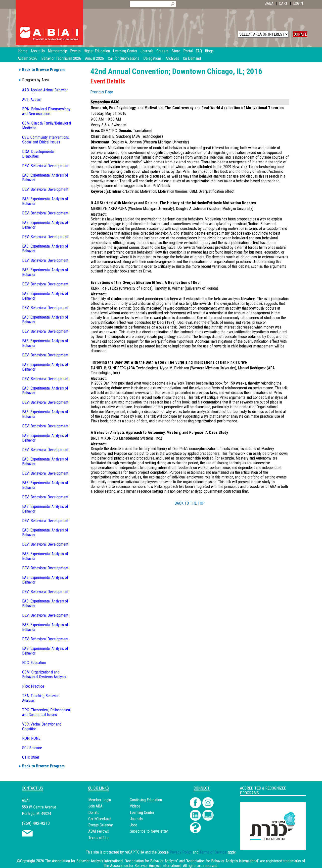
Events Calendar (101, 825)
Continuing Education (146, 800)
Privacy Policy (181, 852)
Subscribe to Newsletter (149, 831)
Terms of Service (213, 852)
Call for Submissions (124, 58)
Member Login (100, 800)
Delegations (152, 58)
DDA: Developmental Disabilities (38, 154)
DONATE (300, 34)
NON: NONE (31, 738)
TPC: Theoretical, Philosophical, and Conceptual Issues (47, 712)
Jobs (134, 825)
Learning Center (142, 813)
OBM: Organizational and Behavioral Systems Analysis (44, 674)
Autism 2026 (27, 58)
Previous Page (102, 92)
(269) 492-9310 (36, 823)
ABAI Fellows (99, 831)
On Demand (192, 58)
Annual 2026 (94, 58)
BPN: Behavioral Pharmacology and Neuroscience (46, 111)
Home (23, 51)
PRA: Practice (33, 686)
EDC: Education (34, 663)
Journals (136, 819)
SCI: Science (32, 748)
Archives (172, 58)
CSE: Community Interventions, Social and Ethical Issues (46, 140)
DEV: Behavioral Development (45, 166)
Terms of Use (99, 838)
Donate (94, 813)
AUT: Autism (32, 100)
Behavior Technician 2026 (61, 58)
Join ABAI (96, 806)
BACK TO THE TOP (190, 503)
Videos (135, 806)
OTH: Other (31, 757)
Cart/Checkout (100, 819)
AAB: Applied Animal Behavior (45, 90)
